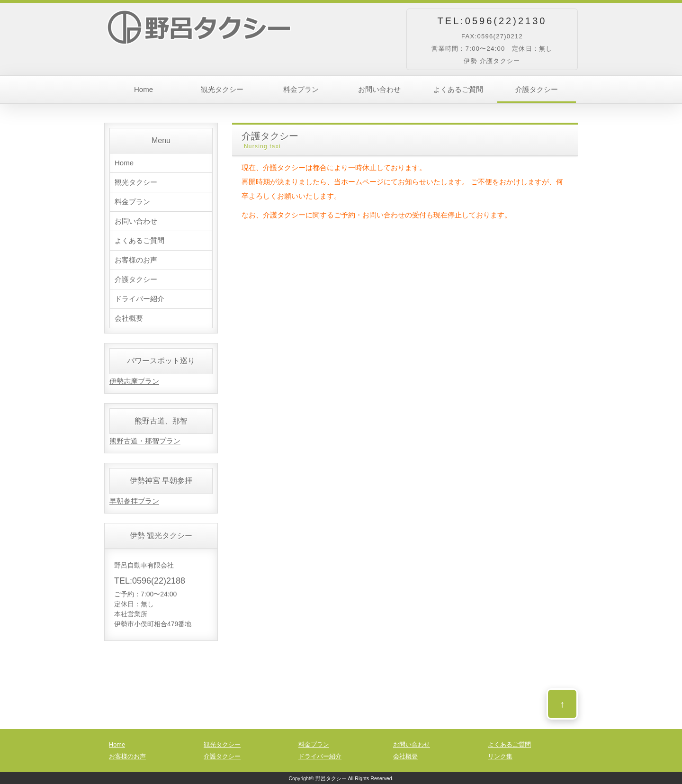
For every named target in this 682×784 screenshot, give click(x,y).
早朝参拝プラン (134, 501)
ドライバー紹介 (139, 299)
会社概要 (129, 318)
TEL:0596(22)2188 (150, 581)
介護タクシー (537, 89)
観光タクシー (222, 89)
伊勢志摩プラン (134, 381)
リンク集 (500, 756)
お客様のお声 (136, 260)
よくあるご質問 (458, 89)
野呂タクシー (331, 778)
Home (144, 89)
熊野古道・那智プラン (145, 441)
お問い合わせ (379, 89)
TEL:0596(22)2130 (492, 21)
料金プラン (301, 89)
